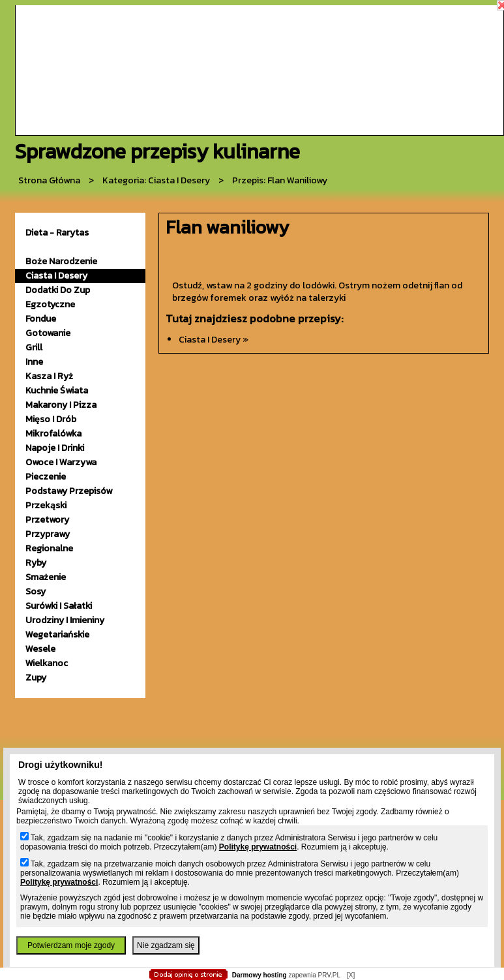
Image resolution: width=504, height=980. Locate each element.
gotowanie (48, 333)
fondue (41, 319)
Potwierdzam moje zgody (71, 945)
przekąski (46, 505)
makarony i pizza (61, 405)
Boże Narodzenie (61, 261)
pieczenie (46, 477)
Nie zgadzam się (166, 945)
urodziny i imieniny (65, 620)
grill (34, 347)
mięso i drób (51, 419)
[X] (351, 975)
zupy (36, 678)
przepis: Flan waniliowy (280, 180)
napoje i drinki (55, 448)
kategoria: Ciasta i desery (156, 180)
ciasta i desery (56, 276)
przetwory (47, 520)
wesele (40, 649)
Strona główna (49, 180)
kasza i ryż (49, 376)
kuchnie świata (57, 390)
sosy (36, 591)
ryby (36, 563)
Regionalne (49, 548)
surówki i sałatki (59, 606)
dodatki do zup (58, 290)
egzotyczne (50, 304)
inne (34, 362)
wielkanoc (47, 663)
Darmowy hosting (259, 975)
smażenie (46, 577)
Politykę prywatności (258, 847)
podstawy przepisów (69, 491)
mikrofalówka (53, 434)
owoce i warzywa (61, 462)
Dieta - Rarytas (57, 233)
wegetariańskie (57, 635)
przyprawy (48, 534)
